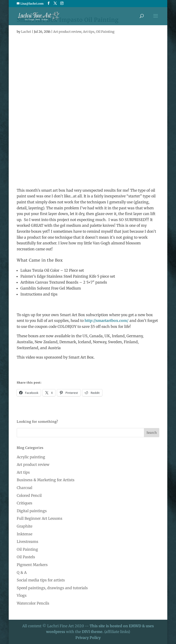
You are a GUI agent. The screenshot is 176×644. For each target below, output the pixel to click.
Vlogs (22, 595)
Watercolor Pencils (33, 603)
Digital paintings (32, 511)
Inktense (25, 534)
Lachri (26, 32)
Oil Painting (105, 32)
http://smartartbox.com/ (107, 321)
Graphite (25, 526)
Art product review (67, 32)
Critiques (25, 503)
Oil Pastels (26, 557)
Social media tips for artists (41, 580)
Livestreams (27, 542)
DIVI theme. (93, 632)
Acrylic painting (31, 457)
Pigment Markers (32, 565)
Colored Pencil (29, 495)
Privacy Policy (88, 638)
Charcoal (25, 488)
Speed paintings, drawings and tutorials (52, 588)
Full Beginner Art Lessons (40, 518)
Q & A (22, 572)
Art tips (89, 32)
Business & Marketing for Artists (46, 480)
